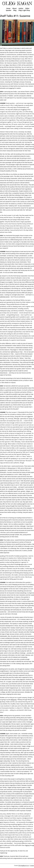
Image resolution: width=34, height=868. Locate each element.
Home (8, 8)
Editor (27, 8)
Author (21, 8)
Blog (15, 10)
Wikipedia (14, 700)
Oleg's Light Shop (24, 10)
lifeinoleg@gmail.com (24, 866)
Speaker (9, 10)
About (14, 8)
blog (13, 69)
